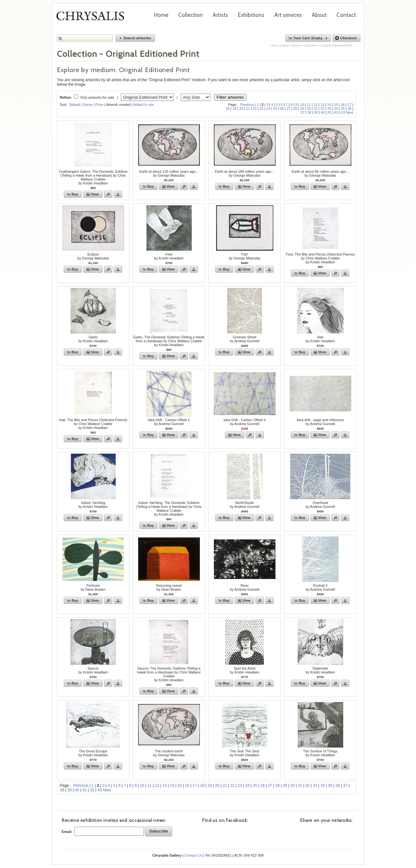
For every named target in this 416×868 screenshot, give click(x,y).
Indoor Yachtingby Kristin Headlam (93, 505)
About (319, 15)
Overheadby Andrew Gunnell (320, 505)
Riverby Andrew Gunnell (245, 587)
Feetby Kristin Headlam (169, 256)
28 (295, 108)
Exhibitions (251, 15)
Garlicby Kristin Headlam (93, 339)
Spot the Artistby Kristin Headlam (245, 670)
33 (329, 108)
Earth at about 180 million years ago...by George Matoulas (245, 173)
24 (268, 108)
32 (322, 108)
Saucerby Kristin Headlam (93, 670)
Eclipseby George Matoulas (93, 256)
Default (75, 105)
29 (302, 108)
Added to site (143, 105)
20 (241, 108)
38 (309, 112)
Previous (247, 105)
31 (316, 108)
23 (261, 108)
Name (88, 105)
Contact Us (193, 855)
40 (323, 112)
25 (275, 108)
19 (234, 108)
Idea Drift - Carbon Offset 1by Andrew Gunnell (169, 422)
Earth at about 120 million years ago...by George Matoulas (169, 173)
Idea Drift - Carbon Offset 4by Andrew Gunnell (245, 422)
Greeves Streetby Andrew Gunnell (245, 339)
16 (343, 105)
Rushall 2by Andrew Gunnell (320, 587)
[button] (135, 38)
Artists (220, 15)
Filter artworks (230, 97)
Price (99, 105)
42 (336, 112)
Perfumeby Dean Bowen (93, 587)
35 (343, 108)
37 (303, 112)
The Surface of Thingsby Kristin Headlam (320, 753)
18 (227, 108)
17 (349, 105)
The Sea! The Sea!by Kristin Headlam (245, 753)
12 (316, 105)
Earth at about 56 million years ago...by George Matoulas (320, 173)
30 (309, 108)
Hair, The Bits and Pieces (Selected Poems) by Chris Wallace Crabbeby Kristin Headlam (93, 424)
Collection (190, 15)
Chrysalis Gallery (93, 18)
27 (289, 108)
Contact (346, 15)
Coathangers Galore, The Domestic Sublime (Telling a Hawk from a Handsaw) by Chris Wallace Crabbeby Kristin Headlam (93, 177)
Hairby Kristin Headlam (320, 339)
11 (309, 105)
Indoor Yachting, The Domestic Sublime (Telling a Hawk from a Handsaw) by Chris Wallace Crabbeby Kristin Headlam (169, 509)
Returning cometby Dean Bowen (169, 587)
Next (350, 112)
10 (302, 105)
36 (349, 108)
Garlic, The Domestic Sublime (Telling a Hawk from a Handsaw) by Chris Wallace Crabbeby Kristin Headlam (169, 341)
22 (255, 108)
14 (329, 105)
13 (322, 105)
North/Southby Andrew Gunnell (245, 505)
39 (316, 112)
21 (248, 108)
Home (161, 15)
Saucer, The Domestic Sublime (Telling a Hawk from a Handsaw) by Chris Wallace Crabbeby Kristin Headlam (169, 674)
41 (330, 112)
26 (282, 108)
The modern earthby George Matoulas (169, 753)
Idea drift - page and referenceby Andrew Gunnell (320, 422)
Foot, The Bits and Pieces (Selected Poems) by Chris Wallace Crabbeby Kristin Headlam (320, 258)
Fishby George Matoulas (245, 256)
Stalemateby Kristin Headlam (320, 670)
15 (336, 105)
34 (336, 108)
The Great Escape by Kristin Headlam (93, 753)
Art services (288, 15)
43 (343, 112)
